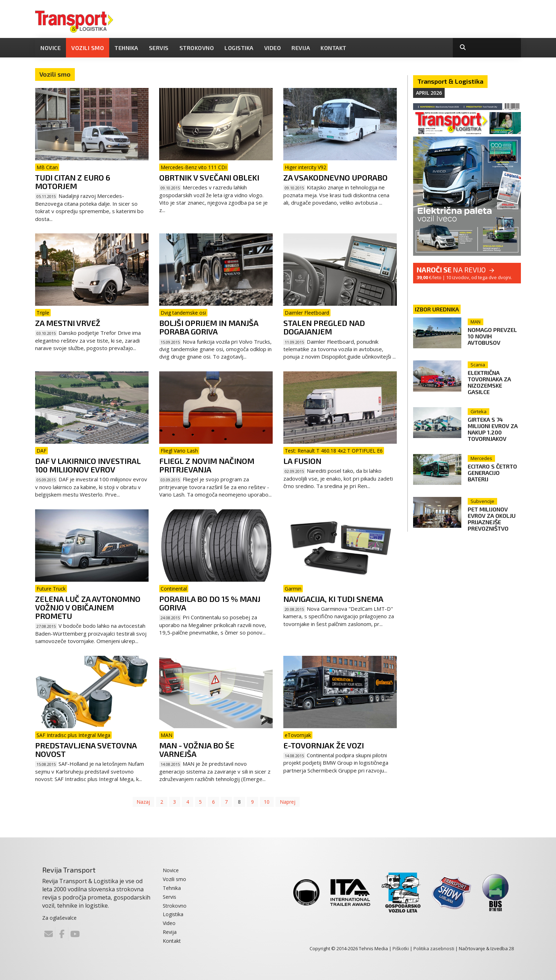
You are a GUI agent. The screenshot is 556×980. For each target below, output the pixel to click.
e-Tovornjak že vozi (324, 745)
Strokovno (197, 48)
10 (267, 802)
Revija (301, 48)
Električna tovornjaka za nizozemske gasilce (491, 382)
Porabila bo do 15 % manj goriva (210, 603)
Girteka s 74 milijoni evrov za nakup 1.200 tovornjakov (494, 428)
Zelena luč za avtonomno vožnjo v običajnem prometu (88, 607)
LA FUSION (302, 461)
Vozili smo (88, 48)
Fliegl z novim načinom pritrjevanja (207, 465)
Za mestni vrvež (68, 323)
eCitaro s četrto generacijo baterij (494, 470)
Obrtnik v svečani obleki (209, 177)
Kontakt (333, 48)
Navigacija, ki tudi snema (333, 599)
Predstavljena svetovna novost (86, 749)
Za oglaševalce (59, 918)
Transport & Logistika (450, 81)
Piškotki (401, 948)
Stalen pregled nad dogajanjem (324, 327)
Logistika (239, 48)
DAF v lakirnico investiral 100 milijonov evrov (88, 465)
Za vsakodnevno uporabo (335, 177)
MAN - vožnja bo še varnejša (197, 749)
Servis (159, 48)
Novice (51, 48)
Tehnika (126, 48)
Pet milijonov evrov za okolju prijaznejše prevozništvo (493, 517)
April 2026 (429, 93)
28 (511, 948)
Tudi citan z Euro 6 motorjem (73, 182)
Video (273, 48)
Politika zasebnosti (434, 948)
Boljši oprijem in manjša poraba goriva (209, 327)
